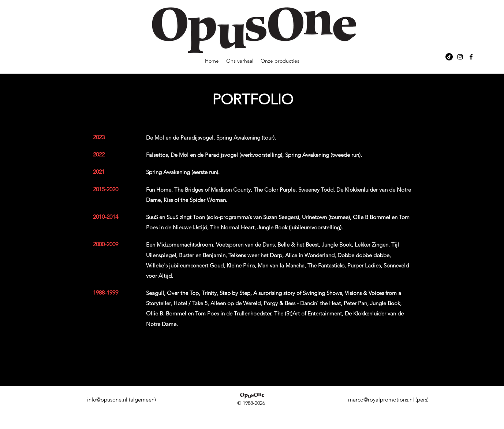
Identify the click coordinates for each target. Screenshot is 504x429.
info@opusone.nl (107, 400)
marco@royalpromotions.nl (381, 400)
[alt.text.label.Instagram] (460, 57)
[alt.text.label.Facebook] (471, 57)
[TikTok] (449, 57)
